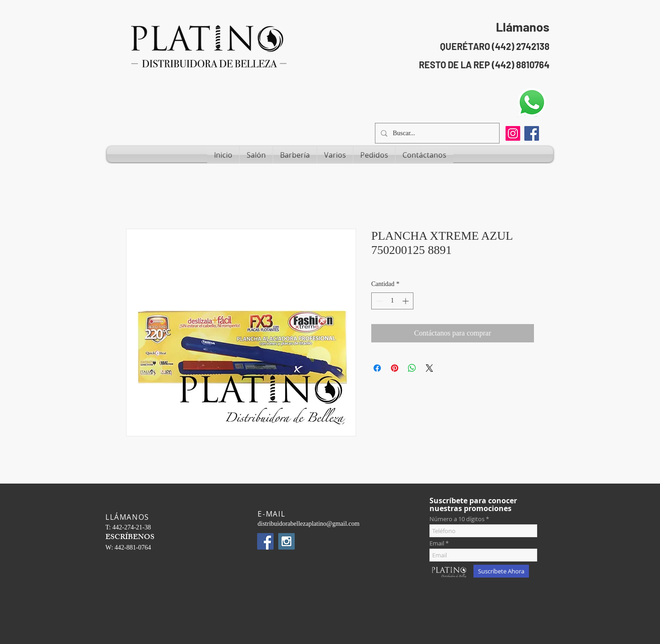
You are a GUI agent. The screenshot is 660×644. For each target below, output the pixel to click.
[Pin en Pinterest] (395, 368)
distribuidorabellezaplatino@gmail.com (308, 524)
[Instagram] (513, 133)
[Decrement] (378, 301)
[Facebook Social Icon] (532, 133)
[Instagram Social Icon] (286, 541)
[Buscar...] (436, 133)
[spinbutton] (392, 301)
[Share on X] (429, 368)
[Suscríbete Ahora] (501, 571)
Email (437, 543)
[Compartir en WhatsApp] (412, 368)
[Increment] (406, 301)
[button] (256, 155)
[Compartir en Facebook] (377, 368)
